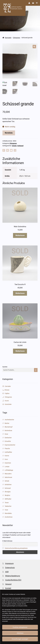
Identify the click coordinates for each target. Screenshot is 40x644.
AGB (7, 572)
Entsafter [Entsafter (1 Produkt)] (8, 441)
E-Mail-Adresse (7, 541)
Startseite (8, 38)
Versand (8, 584)
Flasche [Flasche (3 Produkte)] (7, 449)
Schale (14, 146)
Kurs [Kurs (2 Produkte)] (6, 459)
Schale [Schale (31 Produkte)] (7, 481)
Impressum (9, 563)
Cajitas (7, 393)
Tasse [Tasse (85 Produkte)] (7, 503)
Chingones (16, 38)
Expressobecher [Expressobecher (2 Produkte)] (10, 445)
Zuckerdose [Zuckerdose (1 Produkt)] (9, 517)
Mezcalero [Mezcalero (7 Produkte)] (8, 474)
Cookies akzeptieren (20, 627)
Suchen (5, 367)
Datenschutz (10, 568)
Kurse (7, 401)
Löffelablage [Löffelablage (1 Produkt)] (9, 470)
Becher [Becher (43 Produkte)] (7, 423)
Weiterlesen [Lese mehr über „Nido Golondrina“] (20, 235)
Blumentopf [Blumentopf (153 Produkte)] (9, 427)
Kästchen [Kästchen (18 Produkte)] (8, 463)
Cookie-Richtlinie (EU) (13, 580)
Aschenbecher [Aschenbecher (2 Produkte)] (9, 420)
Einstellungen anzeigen (20, 639)
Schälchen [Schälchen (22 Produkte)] (8, 485)
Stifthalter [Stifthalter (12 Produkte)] (8, 499)
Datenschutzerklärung (20, 617)
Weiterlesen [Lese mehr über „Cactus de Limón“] (20, 351)
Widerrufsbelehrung (13, 576)
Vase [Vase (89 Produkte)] (6, 510)
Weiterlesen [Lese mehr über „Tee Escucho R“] (20, 293)
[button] (34, 47)
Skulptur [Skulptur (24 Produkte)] (7, 495)
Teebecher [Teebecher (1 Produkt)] (8, 506)
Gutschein (8, 404)
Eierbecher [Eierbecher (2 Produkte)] (8, 438)
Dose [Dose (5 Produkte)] (6, 434)
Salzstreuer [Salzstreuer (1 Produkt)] (8, 477)
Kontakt (8, 588)
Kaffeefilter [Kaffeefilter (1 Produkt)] (8, 452)
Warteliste (9, 133)
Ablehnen (20, 633)
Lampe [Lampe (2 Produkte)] (7, 467)
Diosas (7, 390)
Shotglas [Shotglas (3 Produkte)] (8, 492)
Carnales (8, 386)
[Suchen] (36, 370)
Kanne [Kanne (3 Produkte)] (7, 456)
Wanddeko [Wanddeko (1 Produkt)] (8, 513)
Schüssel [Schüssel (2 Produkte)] (8, 488)
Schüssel (20, 146)
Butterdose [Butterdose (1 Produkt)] (8, 431)
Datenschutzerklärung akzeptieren (16, 548)
